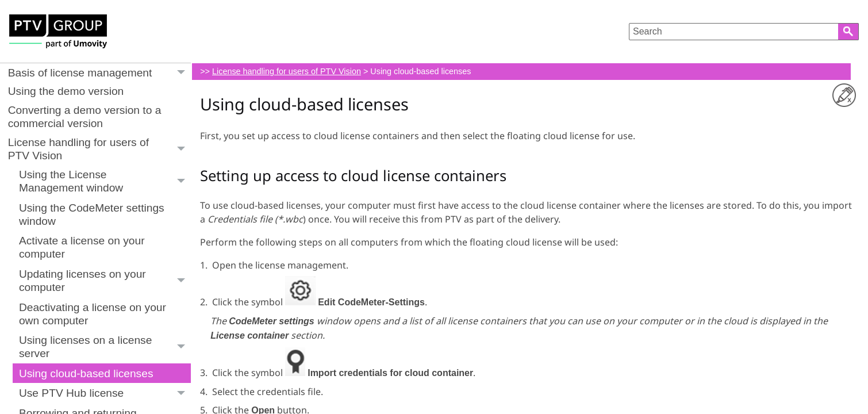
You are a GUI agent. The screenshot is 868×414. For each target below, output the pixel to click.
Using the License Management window (105, 182)
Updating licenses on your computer (105, 281)
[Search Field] (744, 32)
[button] (848, 32)
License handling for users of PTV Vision (99, 149)
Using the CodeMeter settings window (92, 214)
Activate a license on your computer (82, 247)
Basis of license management (99, 73)
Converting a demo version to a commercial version (85, 117)
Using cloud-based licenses (86, 373)
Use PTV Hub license (105, 393)
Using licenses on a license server (105, 347)
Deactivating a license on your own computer (93, 314)
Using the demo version (66, 91)
